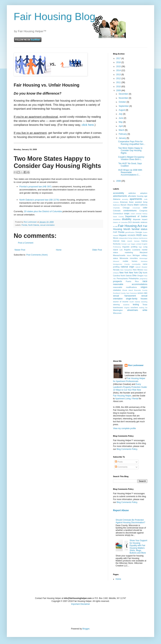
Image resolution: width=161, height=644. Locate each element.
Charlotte (116, 208)
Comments (121, 467)
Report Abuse (121, 510)
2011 (119, 82)
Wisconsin (117, 313)
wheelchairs (132, 310)
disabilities (117, 219)
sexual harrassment (124, 296)
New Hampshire (126, 270)
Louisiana (136, 250)
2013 (119, 75)
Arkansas (124, 202)
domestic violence (140, 222)
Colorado (117, 211)
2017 (119, 58)
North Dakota (34, 225)
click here (88, 125)
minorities (134, 258)
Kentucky (117, 244)
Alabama (117, 199)
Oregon (140, 276)
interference (143, 238)
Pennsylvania (122, 278)
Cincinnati (136, 208)
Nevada (116, 270)
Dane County (118, 217)
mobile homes (130, 261)
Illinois (116, 238)
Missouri (116, 261)
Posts (119, 462)
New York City (135, 273)
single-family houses (137, 299)
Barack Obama (127, 205)
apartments (136, 199)
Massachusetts (119, 255)
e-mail (115, 226)
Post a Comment (26, 243)
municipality (136, 264)
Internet (116, 241)
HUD (139, 235)
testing (136, 305)
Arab (146, 199)
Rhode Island (128, 290)
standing (144, 302)
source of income (121, 302)
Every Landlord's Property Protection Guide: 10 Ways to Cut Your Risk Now (130, 387)
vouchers (134, 307)
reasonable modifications (125, 287)
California (143, 205)
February (123, 134)
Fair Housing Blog (55, 17)
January (123, 138)
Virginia (127, 308)
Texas (145, 305)
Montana (144, 261)
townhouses (118, 307)
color (145, 208)
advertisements (120, 196)
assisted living (141, 202)
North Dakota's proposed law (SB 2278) (39, 200)
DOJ (130, 222)
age (146, 196)
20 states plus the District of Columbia (43, 211)
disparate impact (140, 219)
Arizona (116, 202)
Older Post (97, 250)
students (126, 305)
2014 (119, 70)
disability (127, 219)
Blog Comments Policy (127, 449)
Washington (118, 310)
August (122, 110)
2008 (119, 181)
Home (59, 250)
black (136, 205)
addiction (132, 193)
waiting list (143, 308)
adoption (144, 193)
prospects (117, 281)
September (124, 106)
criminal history (142, 214)
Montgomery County (121, 264)
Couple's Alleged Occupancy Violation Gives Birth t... (131, 158)
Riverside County (141, 290)
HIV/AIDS (132, 235)
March (122, 130)
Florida (24, 225)
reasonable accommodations (130, 284)
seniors (141, 293)
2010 (119, 87)
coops (127, 214)
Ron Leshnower (136, 365)
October (123, 102)
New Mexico (138, 270)
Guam (145, 232)
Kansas (137, 241)
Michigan (136, 255)
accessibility (119, 193)
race (145, 281)
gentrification (130, 232)
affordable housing (136, 196)
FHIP (115, 232)
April (121, 126)
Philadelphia (134, 278)
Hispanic (123, 235)
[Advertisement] (130, 337)
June (121, 118)
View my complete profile (124, 428)
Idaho (145, 235)
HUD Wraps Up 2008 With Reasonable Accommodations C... (130, 172)
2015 (119, 66)
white (145, 310)
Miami (129, 255)
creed (133, 214)
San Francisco (132, 293)
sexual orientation (47, 225)
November (124, 98)
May (121, 122)
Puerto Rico (132, 281)
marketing (129, 252)
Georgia (139, 232)
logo (140, 247)
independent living (126, 238)
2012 (119, 78)
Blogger (86, 629)
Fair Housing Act (130, 226)
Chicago (126, 208)
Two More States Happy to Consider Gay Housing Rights (130, 151)
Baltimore (117, 205)
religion (144, 287)
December (124, 94)
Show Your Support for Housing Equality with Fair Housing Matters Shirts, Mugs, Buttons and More (138, 547)
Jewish (130, 241)
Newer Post (20, 250)
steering (116, 305)
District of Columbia (120, 222)
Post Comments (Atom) (37, 255)
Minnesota (124, 258)
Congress (143, 211)
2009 (119, 90)
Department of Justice (136, 216)
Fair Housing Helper (122, 396)
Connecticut (118, 214)
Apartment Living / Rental (127, 399)
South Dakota (135, 302)
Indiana (135, 238)
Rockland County (119, 293)
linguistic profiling (130, 247)
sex (146, 293)
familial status (140, 229)
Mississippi (143, 258)
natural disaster (141, 267)
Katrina (144, 241)
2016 (119, 62)
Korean (124, 244)
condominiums (130, 211)
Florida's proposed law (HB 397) (35, 187)
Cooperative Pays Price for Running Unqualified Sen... (132, 143)
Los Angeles (125, 250)
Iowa (123, 241)
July (121, 114)
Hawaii (116, 235)
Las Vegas (131, 244)
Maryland (144, 252)
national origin (128, 267)
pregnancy (143, 279)
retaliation (117, 290)
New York (124, 273)
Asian (131, 202)
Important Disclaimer (80, 604)
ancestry (125, 199)
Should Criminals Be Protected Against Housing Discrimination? (130, 521)
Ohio (134, 276)
